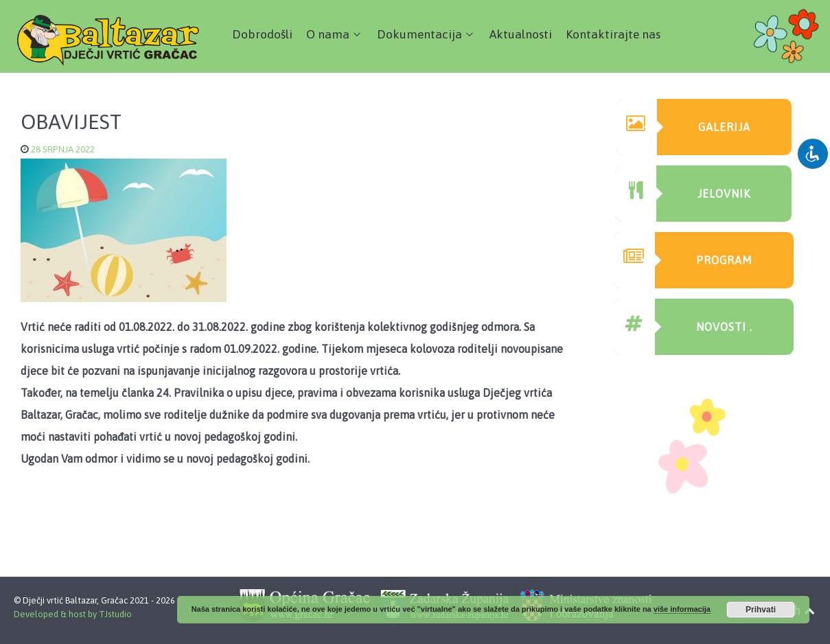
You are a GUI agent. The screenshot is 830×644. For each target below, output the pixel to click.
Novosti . (683, 327)
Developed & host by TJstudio (73, 614)
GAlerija (683, 127)
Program (683, 260)
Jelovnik (683, 194)
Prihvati (761, 610)
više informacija (682, 609)
